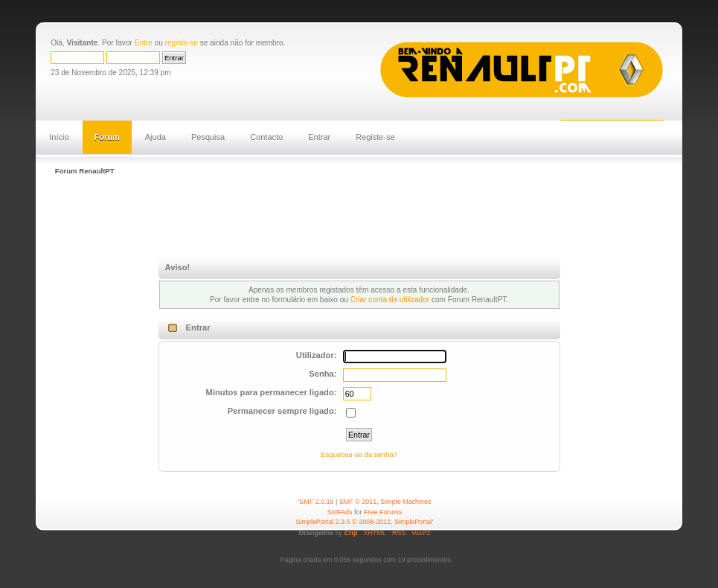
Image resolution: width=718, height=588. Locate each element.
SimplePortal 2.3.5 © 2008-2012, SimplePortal (364, 522)
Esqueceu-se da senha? (359, 454)
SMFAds (340, 512)
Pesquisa (208, 137)
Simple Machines (406, 502)
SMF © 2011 (358, 502)
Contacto (266, 137)
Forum (107, 137)
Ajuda (156, 137)
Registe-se (375, 137)
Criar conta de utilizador (390, 300)
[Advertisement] (321, 218)
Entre (144, 43)
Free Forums (383, 512)
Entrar (319, 137)
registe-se (182, 43)
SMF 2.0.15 (316, 502)
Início (59, 137)
